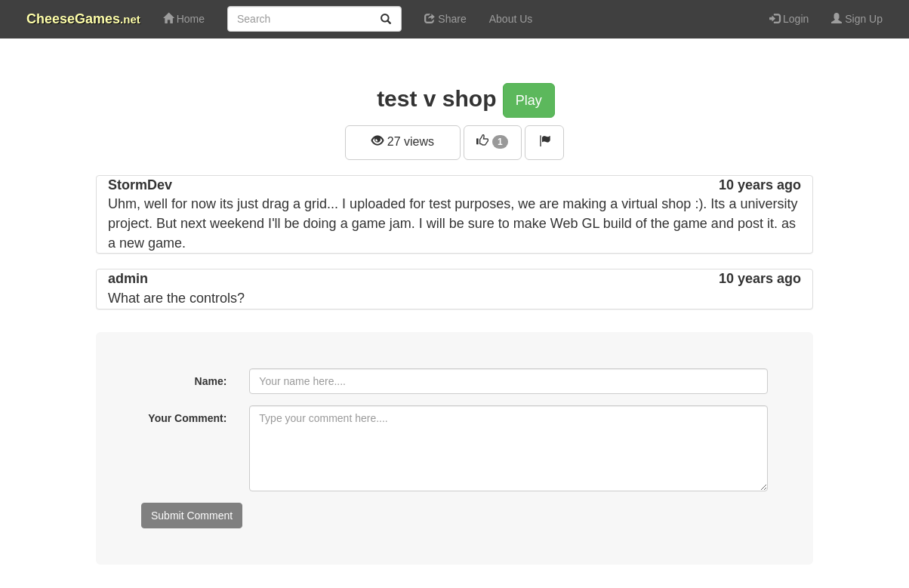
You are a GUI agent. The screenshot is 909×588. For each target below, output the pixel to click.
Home (184, 19)
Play (529, 100)
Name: (211, 381)
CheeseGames (83, 19)
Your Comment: (187, 418)
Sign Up (857, 19)
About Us (511, 19)
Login (789, 19)
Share (445, 19)
